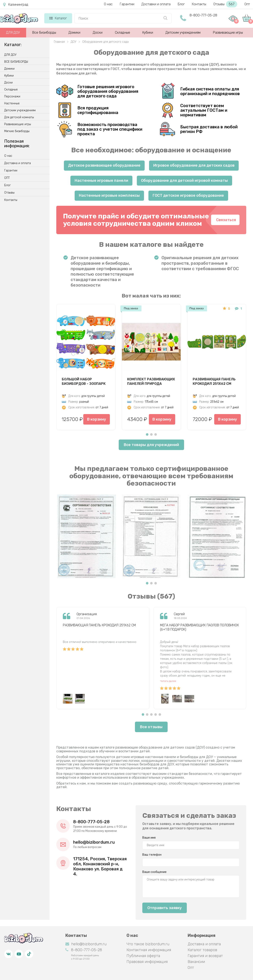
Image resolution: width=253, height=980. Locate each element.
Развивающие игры (228, 33)
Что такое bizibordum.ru (148, 944)
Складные (122, 33)
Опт (247, 4)
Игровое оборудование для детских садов (194, 165)
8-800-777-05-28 (203, 15)
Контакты (199, 4)
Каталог (58, 18)
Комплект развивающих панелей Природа (151, 381)
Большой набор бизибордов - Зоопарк (84, 381)
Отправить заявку (165, 908)
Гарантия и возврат (205, 956)
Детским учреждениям (183, 33)
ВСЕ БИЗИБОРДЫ (16, 62)
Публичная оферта (143, 956)
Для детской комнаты (19, 117)
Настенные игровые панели (101, 181)
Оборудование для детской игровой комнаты (184, 181)
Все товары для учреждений (151, 445)
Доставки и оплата (156, 4)
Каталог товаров (202, 950)
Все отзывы (151, 727)
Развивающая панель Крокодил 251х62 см (214, 381)
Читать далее (168, 681)
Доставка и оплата (17, 163)
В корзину (97, 419)
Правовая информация (147, 962)
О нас (108, 4)
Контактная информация (149, 950)
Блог (181, 4)
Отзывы (225, 4)
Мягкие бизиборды (17, 131)
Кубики (148, 33)
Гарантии (127, 4)
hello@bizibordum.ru (94, 842)
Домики (74, 33)
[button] (147, 434)
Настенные (12, 104)
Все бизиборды (44, 33)
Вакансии (196, 962)
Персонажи (12, 97)
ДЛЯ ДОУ (13, 33)
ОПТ (7, 178)
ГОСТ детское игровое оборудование (188, 195)
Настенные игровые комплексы (109, 195)
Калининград (16, 5)
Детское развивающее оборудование (104, 165)
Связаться (226, 220)
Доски (98, 33)
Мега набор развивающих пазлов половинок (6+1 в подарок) (199, 627)
